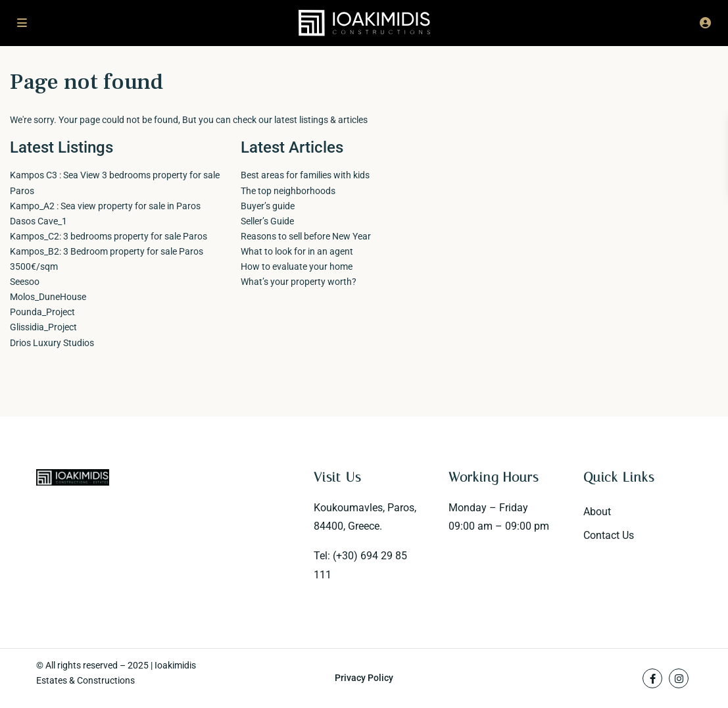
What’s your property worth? (299, 282)
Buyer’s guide (268, 206)
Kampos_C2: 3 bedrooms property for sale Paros (109, 236)
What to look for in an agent (297, 251)
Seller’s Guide (267, 221)
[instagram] (679, 678)
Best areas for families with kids (305, 175)
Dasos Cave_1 (38, 221)
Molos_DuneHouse (48, 297)
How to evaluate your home (297, 266)
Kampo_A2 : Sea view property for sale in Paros (105, 206)
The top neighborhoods (288, 191)
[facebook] (652, 678)
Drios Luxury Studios (52, 343)
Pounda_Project (42, 312)
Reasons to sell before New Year (306, 236)
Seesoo (25, 282)
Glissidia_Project (43, 327)
